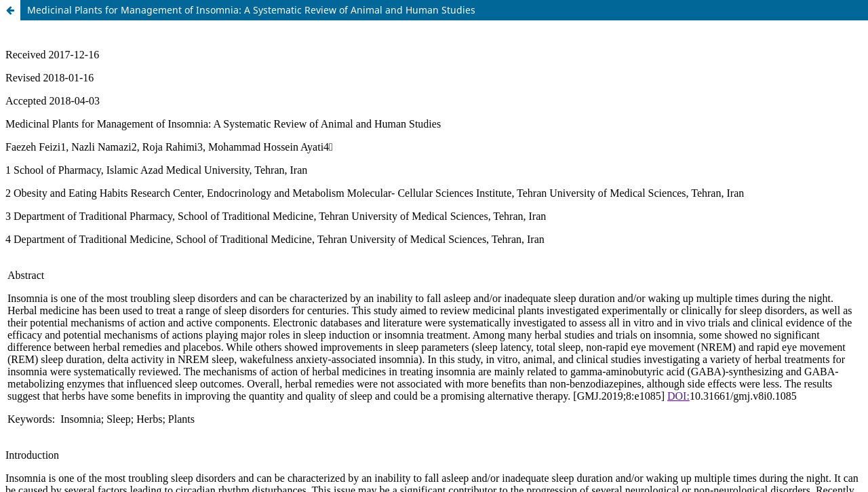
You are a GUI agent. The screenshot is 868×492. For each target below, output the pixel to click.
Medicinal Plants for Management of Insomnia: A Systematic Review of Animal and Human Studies (251, 10)
